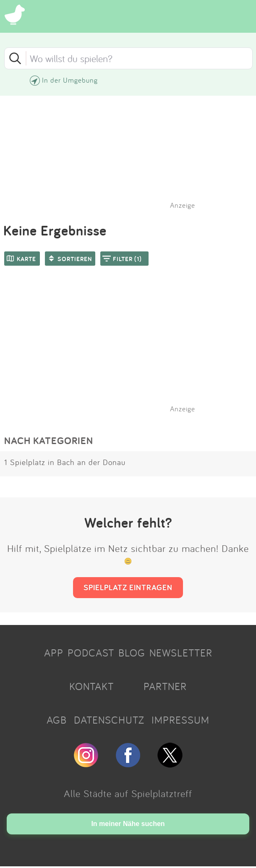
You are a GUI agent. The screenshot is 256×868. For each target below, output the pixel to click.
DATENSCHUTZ (109, 720)
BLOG (132, 653)
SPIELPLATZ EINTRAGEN (128, 587)
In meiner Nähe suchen (128, 824)
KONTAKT (91, 686)
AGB (57, 720)
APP (54, 653)
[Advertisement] (132, 350)
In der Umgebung (70, 80)
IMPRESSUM (180, 720)
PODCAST (91, 653)
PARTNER (165, 686)
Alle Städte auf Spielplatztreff (128, 793)
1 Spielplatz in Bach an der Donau (65, 462)
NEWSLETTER (181, 653)
